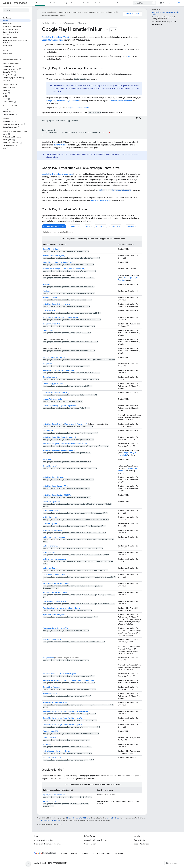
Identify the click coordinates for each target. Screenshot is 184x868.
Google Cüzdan (48, 658)
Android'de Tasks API (51, 694)
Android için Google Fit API (52, 424)
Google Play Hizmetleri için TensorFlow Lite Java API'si (63, 718)
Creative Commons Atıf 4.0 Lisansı (79, 818)
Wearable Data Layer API (52, 758)
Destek (97, 3)
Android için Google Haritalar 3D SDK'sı (57, 495)
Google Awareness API (51, 324)
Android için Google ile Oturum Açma (56, 304)
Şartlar (37, 863)
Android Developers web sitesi (95, 840)
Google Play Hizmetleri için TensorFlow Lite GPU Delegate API (65, 711)
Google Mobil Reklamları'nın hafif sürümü (58, 262)
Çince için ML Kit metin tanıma (54, 575)
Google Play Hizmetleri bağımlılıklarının (63, 101)
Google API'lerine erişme (100, 200)
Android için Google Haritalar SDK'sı (56, 486)
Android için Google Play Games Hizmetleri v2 (59, 437)
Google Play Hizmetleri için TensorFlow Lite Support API (63, 725)
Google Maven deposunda (53, 40)
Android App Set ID (50, 298)
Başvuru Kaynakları (71, 3)
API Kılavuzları (81, 23)
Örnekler (87, 3)
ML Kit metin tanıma (50, 568)
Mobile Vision (48, 744)
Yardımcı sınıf (48, 330)
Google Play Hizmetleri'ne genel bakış (57, 174)
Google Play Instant (50, 466)
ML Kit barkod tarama (51, 511)
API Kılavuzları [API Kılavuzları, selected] (40, 3)
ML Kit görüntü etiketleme (52, 530)
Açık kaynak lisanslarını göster (54, 615)
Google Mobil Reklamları (52, 249)
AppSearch (47, 291)
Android (64, 853)
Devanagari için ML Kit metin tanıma (56, 584)
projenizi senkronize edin (78, 108)
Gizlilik (44, 863)
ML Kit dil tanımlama (50, 546)
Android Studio (140, 840)
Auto (88, 226)
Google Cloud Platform (101, 853)
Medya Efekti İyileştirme (52, 502)
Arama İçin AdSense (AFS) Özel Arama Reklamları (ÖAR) (64, 269)
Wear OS (130, 226)
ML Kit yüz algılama (50, 524)
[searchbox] (16, 10)
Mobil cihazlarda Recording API (76, 424)
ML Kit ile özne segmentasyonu (54, 559)
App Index (46, 284)
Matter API (47, 459)
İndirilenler (109, 3)
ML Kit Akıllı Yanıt (49, 552)
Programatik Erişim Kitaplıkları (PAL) (56, 628)
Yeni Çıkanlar (55, 3)
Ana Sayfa (45, 23)
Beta (119, 3)
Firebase (85, 853)
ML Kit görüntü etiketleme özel (54, 537)
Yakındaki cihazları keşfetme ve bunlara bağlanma (61, 608)
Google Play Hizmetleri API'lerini (55, 37)
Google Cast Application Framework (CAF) (58, 370)
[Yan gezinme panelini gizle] (28, 864)
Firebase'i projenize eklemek (120, 101)
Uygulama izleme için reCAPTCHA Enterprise (59, 674)
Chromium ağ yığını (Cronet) (53, 384)
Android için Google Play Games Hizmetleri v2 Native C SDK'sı (65, 444)
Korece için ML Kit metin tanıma (54, 601)
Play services (15, 3)
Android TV (75, 226)
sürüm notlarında (61, 145)
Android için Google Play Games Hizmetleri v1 (59, 450)
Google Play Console (142, 844)
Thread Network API (50, 731)
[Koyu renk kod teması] (137, 118)
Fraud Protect (48, 431)
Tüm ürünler (119, 853)
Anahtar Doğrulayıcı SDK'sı (52, 399)
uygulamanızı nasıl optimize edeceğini (119, 154)
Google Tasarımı (90, 844)
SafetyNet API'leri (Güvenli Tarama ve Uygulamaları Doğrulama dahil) (68, 680)
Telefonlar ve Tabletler (55, 226)
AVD (129, 56)
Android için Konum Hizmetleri (54, 477)
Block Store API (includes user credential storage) (61, 317)
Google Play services (67, 23)
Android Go (101, 226)
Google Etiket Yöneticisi (51, 687)
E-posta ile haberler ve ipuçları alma (47, 844)
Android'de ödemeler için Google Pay (56, 751)
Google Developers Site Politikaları (49, 820)
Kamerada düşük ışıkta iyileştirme (55, 357)
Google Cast (47, 364)
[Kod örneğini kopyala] (140, 118)
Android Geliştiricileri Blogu (44, 840)
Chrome (74, 853)
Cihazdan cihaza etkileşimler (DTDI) (56, 393)
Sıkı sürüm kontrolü (50, 801)
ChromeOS (116, 226)
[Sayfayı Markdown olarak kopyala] (112, 30)
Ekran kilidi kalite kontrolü (52, 640)
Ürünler (54, 23)
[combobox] (144, 3)
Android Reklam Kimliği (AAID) (54, 256)
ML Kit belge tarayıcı (50, 517)
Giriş (179, 3)
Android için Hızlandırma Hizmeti (55, 703)
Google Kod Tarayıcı (50, 377)
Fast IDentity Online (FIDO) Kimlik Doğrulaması (59, 406)
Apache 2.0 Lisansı (113, 818)
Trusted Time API (49, 738)
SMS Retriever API (50, 311)
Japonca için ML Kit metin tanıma (55, 592)
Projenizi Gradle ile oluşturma (112, 88)
